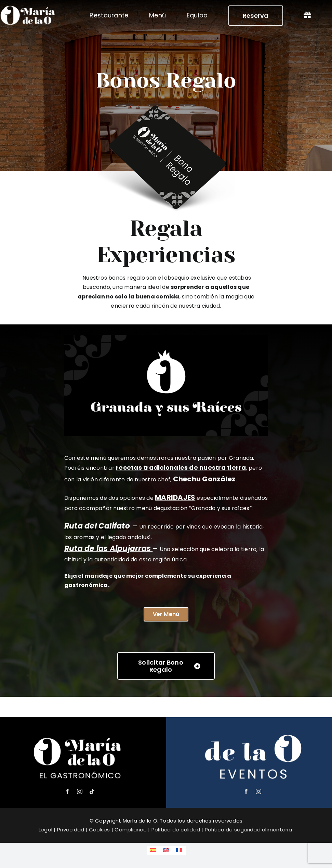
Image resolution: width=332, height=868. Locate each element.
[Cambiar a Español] (153, 850)
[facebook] (67, 791)
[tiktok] (92, 791)
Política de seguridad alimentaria (248, 830)
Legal (45, 830)
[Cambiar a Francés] (179, 850)
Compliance (130, 830)
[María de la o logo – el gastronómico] (80, 733)
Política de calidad (176, 830)
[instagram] (80, 791)
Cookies (99, 830)
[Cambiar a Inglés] (166, 850)
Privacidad (71, 830)
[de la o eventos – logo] (252, 733)
